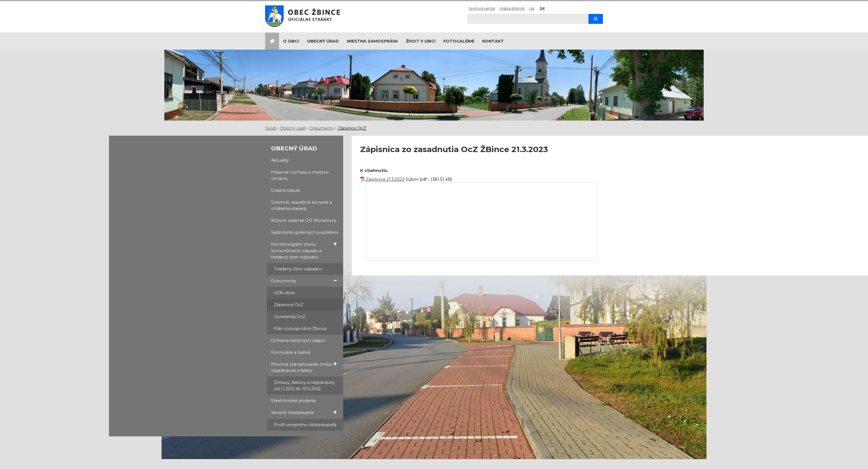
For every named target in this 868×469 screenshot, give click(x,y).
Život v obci (421, 41)
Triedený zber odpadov (298, 269)
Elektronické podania (293, 401)
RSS (532, 8)
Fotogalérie (459, 41)
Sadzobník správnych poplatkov (305, 232)
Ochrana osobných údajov (298, 340)
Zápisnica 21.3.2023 (385, 179)
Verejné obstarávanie (304, 412)
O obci (291, 41)
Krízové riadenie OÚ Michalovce (304, 220)
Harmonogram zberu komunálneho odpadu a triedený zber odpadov (304, 250)
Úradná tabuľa (286, 190)
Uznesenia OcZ (290, 317)
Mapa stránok (512, 8)
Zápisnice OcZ (352, 128)
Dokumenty (321, 128)
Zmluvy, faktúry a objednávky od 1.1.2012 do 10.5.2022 (304, 386)
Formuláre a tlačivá (291, 352)
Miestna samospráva (372, 41)
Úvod (270, 128)
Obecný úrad (323, 41)
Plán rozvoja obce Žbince (300, 329)
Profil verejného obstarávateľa (305, 425)
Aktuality (280, 160)
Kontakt (493, 41)
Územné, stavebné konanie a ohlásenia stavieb (301, 205)
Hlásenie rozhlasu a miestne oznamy (300, 175)
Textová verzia (482, 8)
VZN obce (284, 293)
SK (542, 8)
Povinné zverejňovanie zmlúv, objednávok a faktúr (304, 367)
